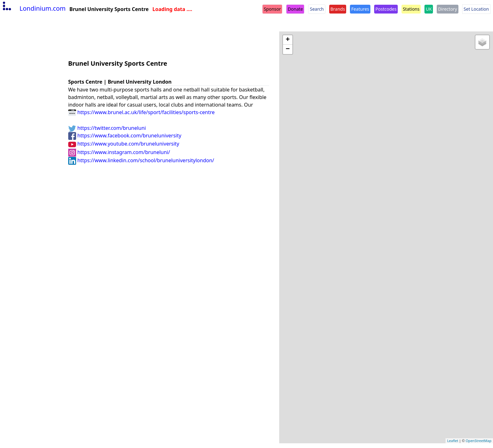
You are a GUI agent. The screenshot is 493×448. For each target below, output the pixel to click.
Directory (447, 9)
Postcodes (386, 9)
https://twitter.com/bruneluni (107, 128)
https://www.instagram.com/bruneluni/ (119, 152)
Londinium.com (33, 8)
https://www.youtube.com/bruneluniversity (124, 144)
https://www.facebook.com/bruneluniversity (125, 136)
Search (317, 9)
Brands (338, 9)
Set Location (476, 9)
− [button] (288, 49)
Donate (295, 9)
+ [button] (288, 40)
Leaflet (453, 441)
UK (429, 9)
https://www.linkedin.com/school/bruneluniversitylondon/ (141, 160)
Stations (411, 9)
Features (360, 9)
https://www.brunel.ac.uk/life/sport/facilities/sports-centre (141, 112)
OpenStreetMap (479, 441)
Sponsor (272, 9)
